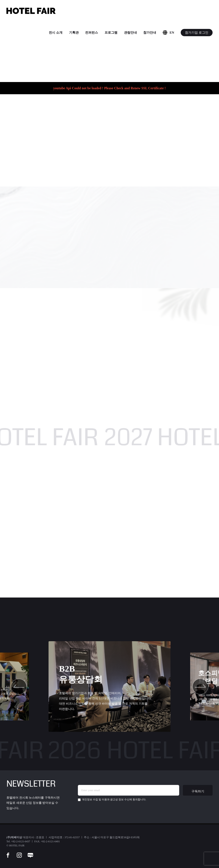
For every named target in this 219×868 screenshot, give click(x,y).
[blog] (30, 852)
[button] (19, 687)
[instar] (19, 852)
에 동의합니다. (112, 799)
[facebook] (8, 852)
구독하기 (198, 791)
